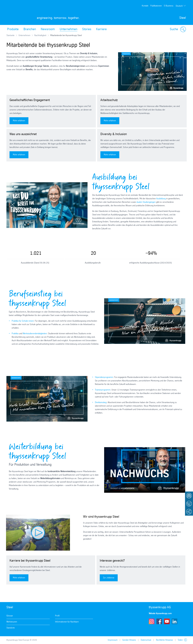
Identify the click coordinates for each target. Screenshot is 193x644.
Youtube (167, 621)
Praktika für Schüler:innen (23, 321)
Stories (87, 29)
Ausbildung (161, 199)
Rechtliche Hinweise (164, 640)
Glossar (10, 616)
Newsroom (48, 29)
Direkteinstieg (101, 402)
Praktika (15, 334)
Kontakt (145, 6)
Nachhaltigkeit (40, 35)
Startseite (10, 35)
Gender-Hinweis (129, 640)
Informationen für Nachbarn (67, 622)
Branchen (30, 29)
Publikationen (156, 6)
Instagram (152, 621)
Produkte (13, 29)
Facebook (159, 621)
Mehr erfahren (19, 121)
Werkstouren (12, 622)
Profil (57, 616)
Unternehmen (68, 29)
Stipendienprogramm (104, 377)
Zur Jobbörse (109, 578)
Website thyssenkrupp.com (160, 614)
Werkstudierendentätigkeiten (35, 334)
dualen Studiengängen (146, 202)
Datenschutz (146, 640)
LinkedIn (175, 621)
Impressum (113, 640)
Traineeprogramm (103, 390)
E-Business (169, 6)
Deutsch (179, 6)
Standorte (11, 628)
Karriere (101, 29)
